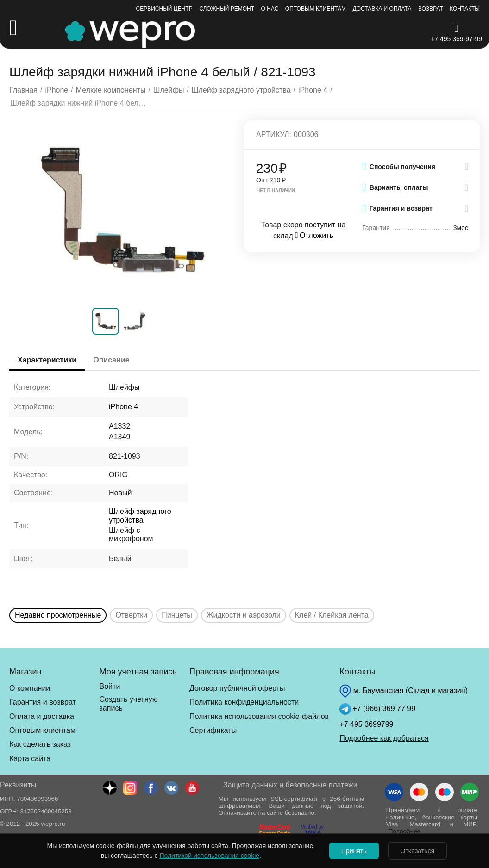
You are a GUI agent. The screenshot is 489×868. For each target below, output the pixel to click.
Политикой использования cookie (207, 856)
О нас (270, 9)
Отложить (314, 235)
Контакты (465, 9)
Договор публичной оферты (237, 688)
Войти (110, 686)
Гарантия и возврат (43, 702)
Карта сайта (30, 759)
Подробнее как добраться (384, 738)
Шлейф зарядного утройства (140, 515)
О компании (30, 688)
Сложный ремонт (227, 9)
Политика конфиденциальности (244, 702)
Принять (353, 851)
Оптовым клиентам (316, 9)
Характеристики (48, 360)
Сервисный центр (164, 9)
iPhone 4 (123, 407)
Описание (114, 360)
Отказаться (419, 851)
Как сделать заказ (40, 744)
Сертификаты (213, 730)
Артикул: (274, 134)
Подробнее (404, 831)
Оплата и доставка (42, 716)
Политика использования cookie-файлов (259, 716)
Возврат (431, 9)
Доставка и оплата (382, 9)
